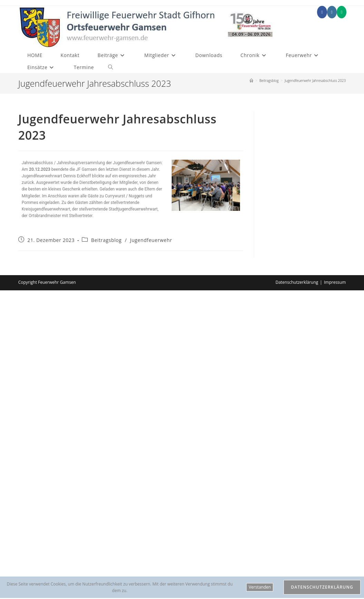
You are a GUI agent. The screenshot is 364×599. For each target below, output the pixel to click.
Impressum (335, 282)
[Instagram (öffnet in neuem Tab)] (332, 12)
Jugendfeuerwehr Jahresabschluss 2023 (315, 81)
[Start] (251, 81)
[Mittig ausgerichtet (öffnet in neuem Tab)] (342, 12)
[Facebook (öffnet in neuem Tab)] (322, 12)
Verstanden (260, 587)
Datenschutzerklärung (297, 282)
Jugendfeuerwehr (151, 240)
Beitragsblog (107, 240)
